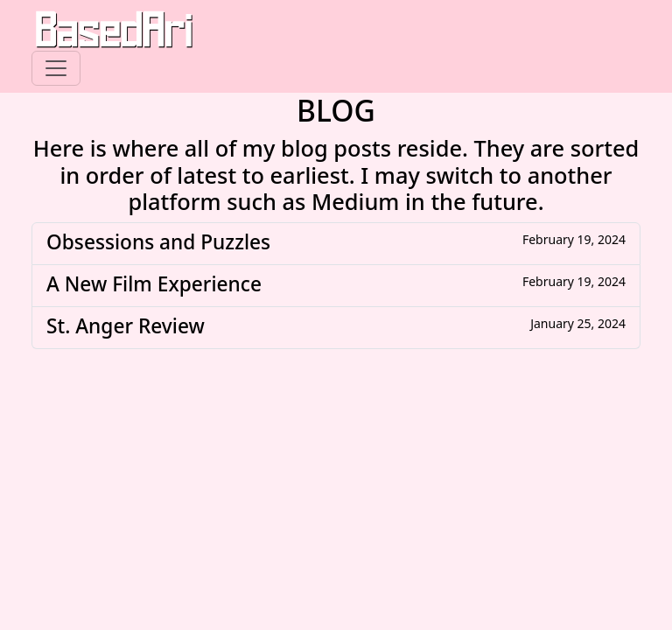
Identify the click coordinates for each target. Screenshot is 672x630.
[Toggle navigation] (56, 68)
